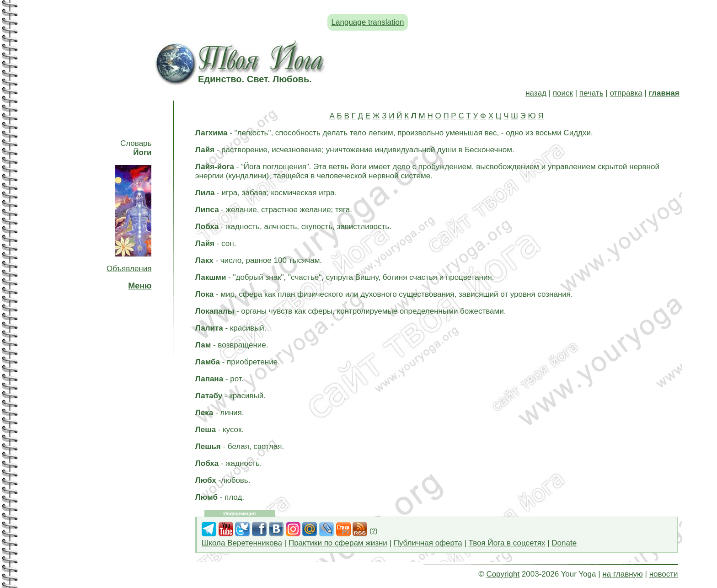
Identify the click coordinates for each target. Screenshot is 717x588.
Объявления (129, 269)
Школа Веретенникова (242, 543)
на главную (622, 574)
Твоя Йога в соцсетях (507, 543)
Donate (564, 543)
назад (536, 93)
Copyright (503, 574)
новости (664, 574)
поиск (563, 93)
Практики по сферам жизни (338, 543)
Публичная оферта (428, 543)
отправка (626, 93)
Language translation (368, 22)
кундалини (247, 176)
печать (591, 93)
